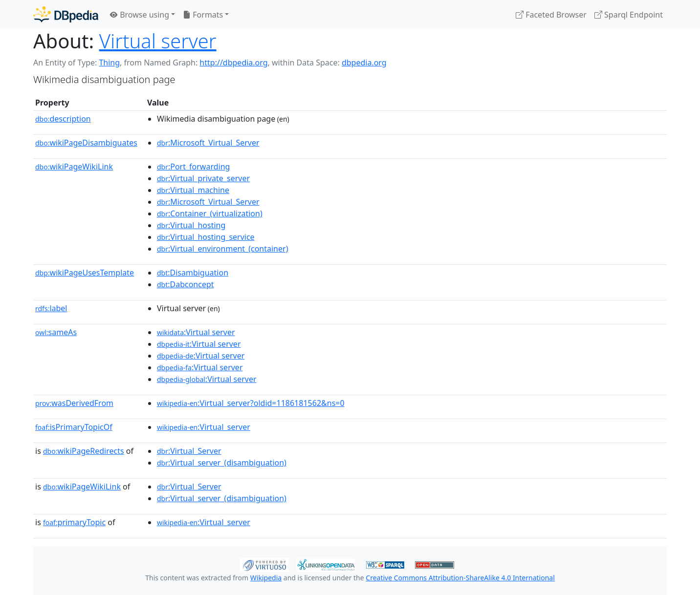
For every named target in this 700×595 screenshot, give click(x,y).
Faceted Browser (551, 15)
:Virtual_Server (189, 451)
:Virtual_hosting (191, 225)
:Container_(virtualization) (210, 213)
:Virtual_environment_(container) (223, 249)
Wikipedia (266, 578)
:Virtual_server (204, 427)
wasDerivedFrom (74, 403)
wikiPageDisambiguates (86, 143)
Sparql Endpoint (629, 15)
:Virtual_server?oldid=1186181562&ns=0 (251, 403)
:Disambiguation (193, 273)
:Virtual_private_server (203, 178)
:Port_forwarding (193, 167)
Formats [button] (203, 15)
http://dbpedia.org (233, 63)
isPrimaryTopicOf (74, 427)
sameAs (56, 332)
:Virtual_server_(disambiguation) (222, 463)
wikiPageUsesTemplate (85, 273)
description (63, 119)
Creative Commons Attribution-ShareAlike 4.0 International (460, 578)
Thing (109, 63)
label (51, 308)
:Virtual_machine (193, 190)
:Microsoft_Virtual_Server (208, 143)
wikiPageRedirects (84, 451)
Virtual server (158, 41)
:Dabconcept (186, 284)
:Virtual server (196, 332)
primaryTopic (74, 522)
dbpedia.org (364, 63)
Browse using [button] (140, 15)
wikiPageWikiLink (74, 167)
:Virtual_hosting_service (206, 237)
